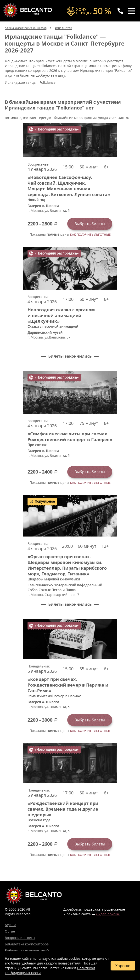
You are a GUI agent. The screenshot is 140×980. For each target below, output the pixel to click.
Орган (10, 931)
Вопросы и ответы (20, 938)
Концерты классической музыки (28, 10)
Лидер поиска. (108, 914)
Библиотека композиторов (27, 944)
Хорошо (123, 966)
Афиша (11, 925)
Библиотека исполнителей (27, 951)
